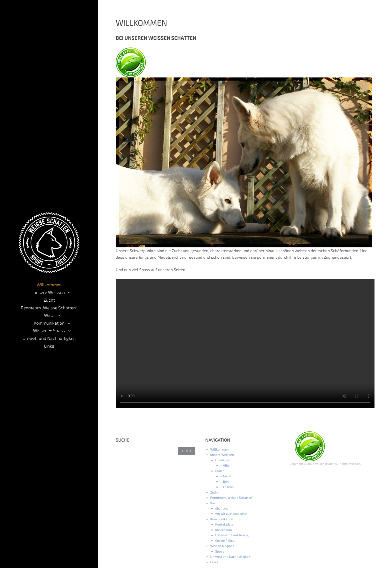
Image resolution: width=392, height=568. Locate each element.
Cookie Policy (225, 541)
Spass (220, 551)
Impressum (223, 530)
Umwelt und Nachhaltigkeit (49, 338)
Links (49, 346)
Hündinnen (223, 460)
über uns (222, 508)
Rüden (220, 471)
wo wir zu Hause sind (231, 514)
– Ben (224, 482)
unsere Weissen (49, 292)
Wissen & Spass (49, 330)
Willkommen (49, 285)
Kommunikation (49, 323)
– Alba (225, 465)
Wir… (49, 315)
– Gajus (226, 476)
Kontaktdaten (225, 524)
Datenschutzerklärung (232, 535)
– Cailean (227, 487)
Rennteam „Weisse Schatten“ (49, 308)
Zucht (49, 300)
